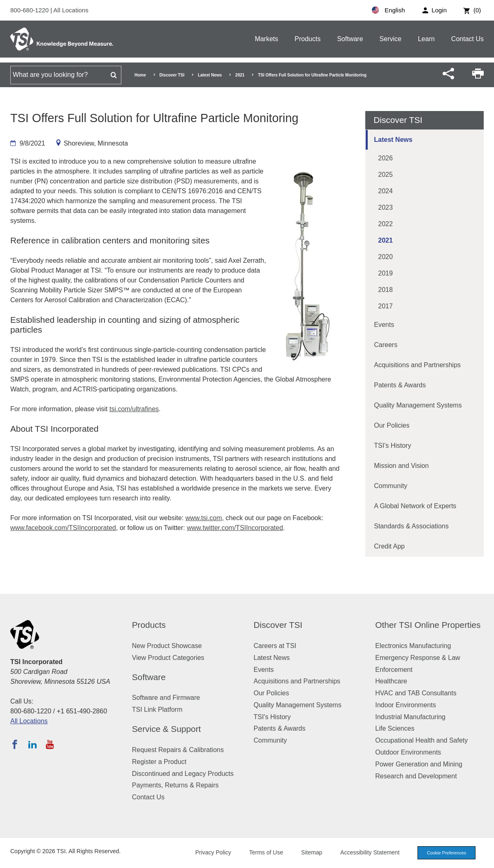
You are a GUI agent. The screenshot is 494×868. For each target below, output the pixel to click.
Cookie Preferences (445, 853)
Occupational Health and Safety (421, 740)
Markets (266, 39)
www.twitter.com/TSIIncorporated (235, 528)
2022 (385, 224)
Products (307, 39)
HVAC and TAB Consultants (416, 693)
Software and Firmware (166, 698)
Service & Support (167, 729)
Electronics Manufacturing (413, 646)
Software (350, 39)
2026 (385, 158)
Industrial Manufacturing (410, 717)
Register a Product (159, 762)
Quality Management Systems (418, 405)
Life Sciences (395, 728)
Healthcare (391, 681)
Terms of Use (264, 852)
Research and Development (416, 776)
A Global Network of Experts (415, 506)
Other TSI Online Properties (428, 625)
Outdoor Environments (408, 752)
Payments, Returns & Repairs (175, 785)
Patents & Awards (400, 385)
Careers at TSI (275, 646)
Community (391, 486)
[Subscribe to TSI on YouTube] (50, 744)
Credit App (389, 546)
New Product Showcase (167, 646)
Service (391, 39)
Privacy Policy (211, 852)
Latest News (210, 75)
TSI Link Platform (157, 709)
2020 (385, 257)
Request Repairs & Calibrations (178, 750)
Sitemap (310, 852)
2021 (240, 75)
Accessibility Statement (368, 852)
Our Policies (392, 425)
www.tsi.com (204, 518)
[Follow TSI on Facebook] (15, 744)
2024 (385, 191)
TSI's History (392, 446)
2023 (385, 207)
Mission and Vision (401, 466)
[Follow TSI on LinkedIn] (32, 744)
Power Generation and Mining (419, 764)
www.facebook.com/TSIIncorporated (63, 528)
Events (384, 325)
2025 (385, 175)
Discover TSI (172, 75)
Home (140, 75)
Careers (386, 345)
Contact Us (467, 39)
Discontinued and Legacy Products (183, 774)
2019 (385, 273)
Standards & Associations (411, 526)
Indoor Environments (406, 705)
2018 (385, 290)
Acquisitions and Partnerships (417, 365)
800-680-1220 (30, 10)
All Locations (71, 10)
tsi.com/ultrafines (134, 409)
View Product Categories (168, 658)
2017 (385, 306)
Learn (426, 39)
